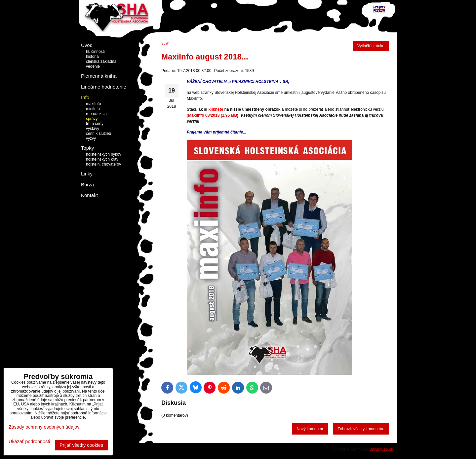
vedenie (93, 66)
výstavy (93, 129)
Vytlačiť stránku (371, 46)
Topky (87, 148)
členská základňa (101, 61)
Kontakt (89, 195)
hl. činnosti (95, 52)
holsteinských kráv (102, 159)
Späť (165, 43)
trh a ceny (95, 124)
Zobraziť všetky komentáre (361, 429)
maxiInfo (93, 104)
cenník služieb (99, 134)
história (92, 57)
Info (85, 97)
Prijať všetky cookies (81, 445)
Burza (87, 185)
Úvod (87, 45)
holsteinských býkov (104, 154)
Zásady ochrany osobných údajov (44, 427)
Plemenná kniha (99, 76)
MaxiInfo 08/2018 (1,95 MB (213, 115)
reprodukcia (96, 114)
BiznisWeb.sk (381, 449)
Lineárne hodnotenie (104, 87)
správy (92, 119)
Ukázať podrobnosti (29, 442)
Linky (87, 174)
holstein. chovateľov (103, 164)
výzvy (91, 138)
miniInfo (93, 109)
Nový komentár (310, 429)
